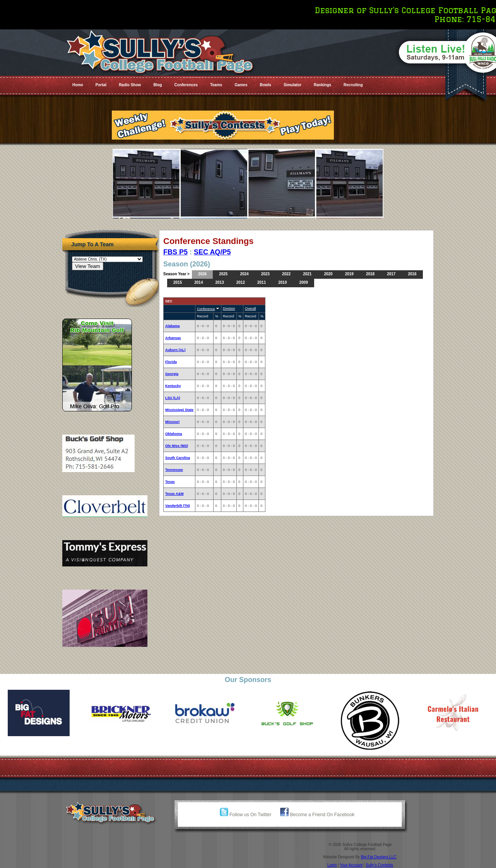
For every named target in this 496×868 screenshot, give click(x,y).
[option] (41, 713)
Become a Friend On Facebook (317, 815)
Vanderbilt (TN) (178, 506)
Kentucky (173, 386)
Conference (206, 309)
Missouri (172, 422)
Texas (170, 482)
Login (332, 865)
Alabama (173, 326)
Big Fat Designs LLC (379, 857)
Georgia (172, 374)
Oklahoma (174, 434)
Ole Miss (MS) (177, 446)
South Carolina (178, 458)
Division (229, 309)
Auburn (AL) (175, 350)
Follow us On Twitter (246, 815)
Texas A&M (174, 494)
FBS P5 (175, 252)
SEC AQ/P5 (212, 252)
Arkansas (173, 338)
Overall (251, 309)
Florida (171, 362)
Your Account (351, 865)
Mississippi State (179, 410)
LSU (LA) (173, 398)
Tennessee (174, 470)
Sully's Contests (379, 865)
